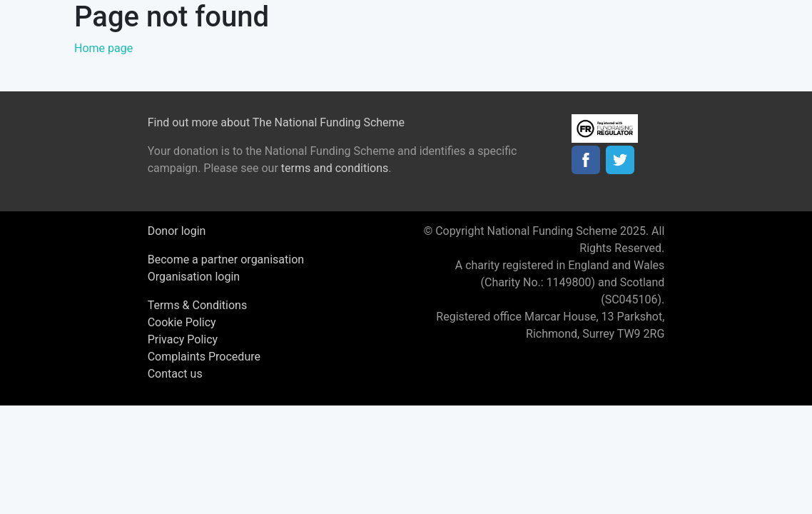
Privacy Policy (183, 339)
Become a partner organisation (226, 259)
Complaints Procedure (204, 357)
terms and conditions (335, 168)
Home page (103, 48)
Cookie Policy (182, 322)
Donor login (177, 231)
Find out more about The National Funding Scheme (276, 122)
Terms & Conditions (198, 305)
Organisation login (194, 277)
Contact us (175, 374)
